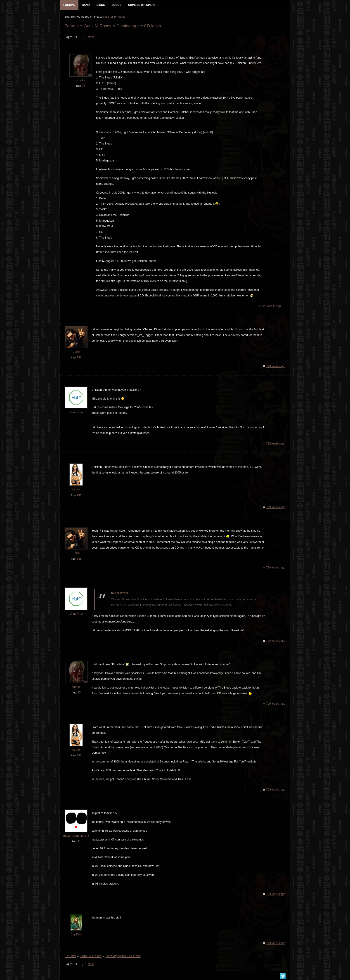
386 (79, 358)
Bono (76, 352)
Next (91, 37)
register (108, 17)
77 (84, 86)
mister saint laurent (76, 836)
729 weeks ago (271, 306)
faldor (76, 490)
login (121, 17)
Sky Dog (76, 935)
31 (79, 842)
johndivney (76, 413)
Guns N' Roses (97, 26)
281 (79, 496)
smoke (81, 81)
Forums (71, 26)
